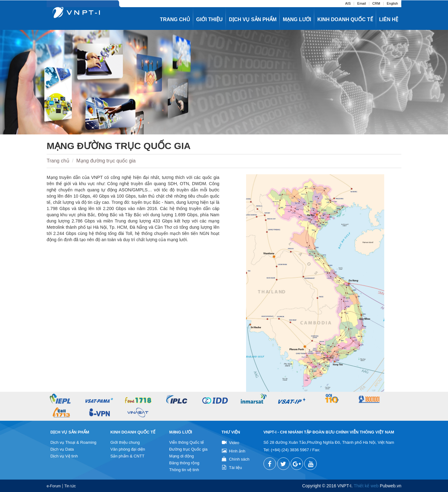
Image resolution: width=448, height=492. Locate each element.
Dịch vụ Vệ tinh (64, 456)
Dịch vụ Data (62, 449)
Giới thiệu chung (125, 442)
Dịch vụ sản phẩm (253, 19)
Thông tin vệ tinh (184, 470)
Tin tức (70, 486)
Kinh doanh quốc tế (345, 19)
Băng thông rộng (184, 463)
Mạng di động (182, 456)
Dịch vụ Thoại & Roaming (73, 442)
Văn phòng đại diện (128, 449)
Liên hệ (389, 19)
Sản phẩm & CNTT (127, 456)
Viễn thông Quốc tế (187, 442)
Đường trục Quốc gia (188, 449)
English (392, 3)
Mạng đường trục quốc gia (106, 161)
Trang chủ (175, 19)
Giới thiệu (210, 19)
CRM (376, 3)
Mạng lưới (297, 19)
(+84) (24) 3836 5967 (290, 450)
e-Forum (54, 486)
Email (362, 3)
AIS (348, 3)
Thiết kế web (366, 486)
